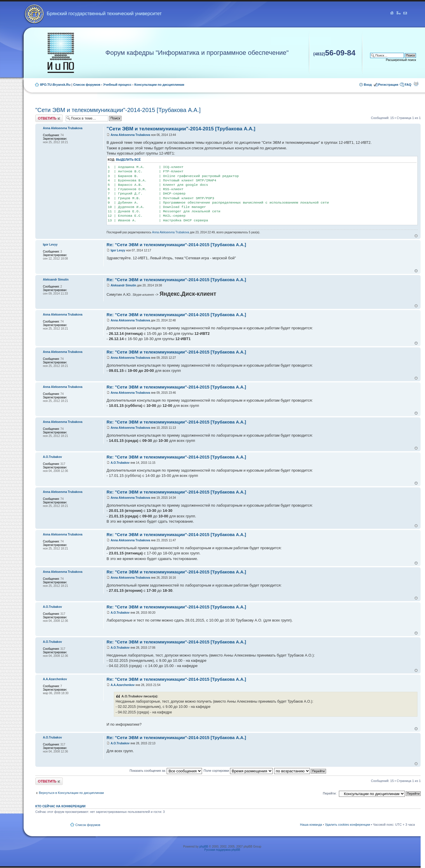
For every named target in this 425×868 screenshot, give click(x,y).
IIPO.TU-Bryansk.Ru (55, 85)
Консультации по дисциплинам (159, 85)
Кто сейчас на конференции (60, 806)
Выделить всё (128, 160)
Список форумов (87, 85)
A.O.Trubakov (120, 463)
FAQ (408, 85)
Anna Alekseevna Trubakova (130, 135)
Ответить (49, 118)
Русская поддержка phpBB (222, 850)
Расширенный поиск (401, 60)
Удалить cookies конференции (348, 825)
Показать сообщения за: (166, 771)
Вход (368, 85)
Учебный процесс (117, 85)
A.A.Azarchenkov (123, 685)
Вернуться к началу (416, 236)
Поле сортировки (238, 771)
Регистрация (388, 85)
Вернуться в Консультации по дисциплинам (71, 793)
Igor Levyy (118, 250)
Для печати (416, 83)
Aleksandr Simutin (123, 285)
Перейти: (330, 793)
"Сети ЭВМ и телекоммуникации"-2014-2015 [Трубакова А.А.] (118, 110)
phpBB (204, 847)
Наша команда (311, 825)
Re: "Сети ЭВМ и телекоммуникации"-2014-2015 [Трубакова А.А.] (176, 245)
